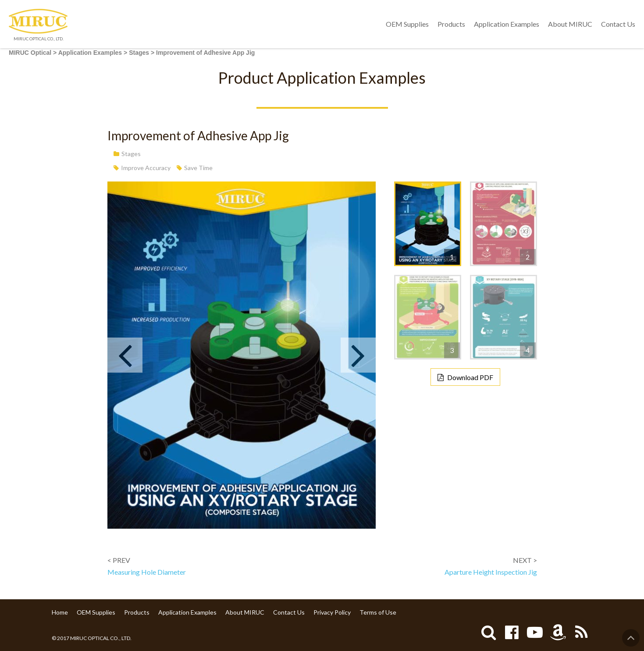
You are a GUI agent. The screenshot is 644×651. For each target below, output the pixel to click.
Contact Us (618, 24)
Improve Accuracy (146, 168)
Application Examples (507, 24)
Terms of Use (378, 612)
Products (451, 24)
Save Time (198, 168)
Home (60, 612)
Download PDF (470, 377)
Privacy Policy (332, 612)
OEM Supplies (407, 24)
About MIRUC (570, 24)
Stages (131, 154)
